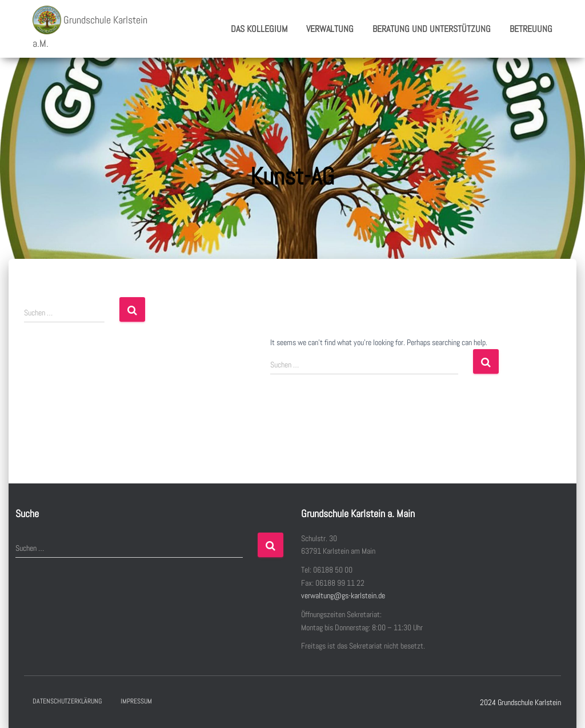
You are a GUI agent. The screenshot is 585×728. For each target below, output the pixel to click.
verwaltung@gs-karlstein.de (343, 595)
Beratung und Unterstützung (432, 29)
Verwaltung (330, 29)
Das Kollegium (259, 29)
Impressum (136, 701)
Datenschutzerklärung (67, 701)
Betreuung (531, 29)
